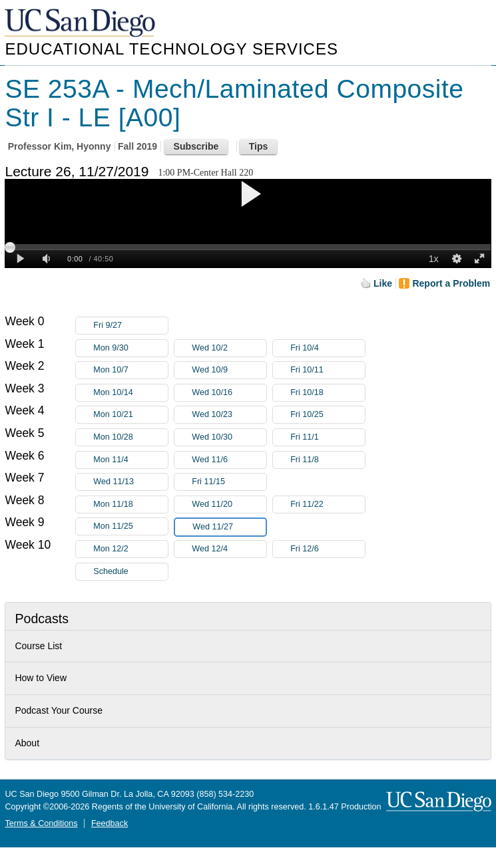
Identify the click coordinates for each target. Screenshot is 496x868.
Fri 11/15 (229, 482)
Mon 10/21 (130, 415)
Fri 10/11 (328, 370)
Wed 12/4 (229, 549)
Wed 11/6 (229, 460)
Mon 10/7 (130, 370)
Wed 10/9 (229, 370)
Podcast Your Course (59, 710)
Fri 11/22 (328, 505)
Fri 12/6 (328, 549)
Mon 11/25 (130, 526)
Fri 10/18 (328, 393)
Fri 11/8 (328, 460)
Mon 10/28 (130, 437)
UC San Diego (81, 24)
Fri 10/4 (328, 348)
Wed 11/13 (130, 482)
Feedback (110, 823)
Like (383, 283)
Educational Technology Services (171, 49)
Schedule (111, 571)
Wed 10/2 (229, 348)
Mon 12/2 (130, 549)
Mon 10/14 (130, 393)
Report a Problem (451, 283)
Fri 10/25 (328, 415)
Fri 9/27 (130, 326)
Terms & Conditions (41, 823)
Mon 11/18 (130, 505)
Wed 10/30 (229, 437)
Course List (38, 646)
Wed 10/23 (229, 415)
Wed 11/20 (229, 505)
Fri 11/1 (328, 437)
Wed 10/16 (229, 393)
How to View (41, 678)
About (27, 743)
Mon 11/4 (130, 460)
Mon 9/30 (130, 348)
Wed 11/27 (229, 527)
